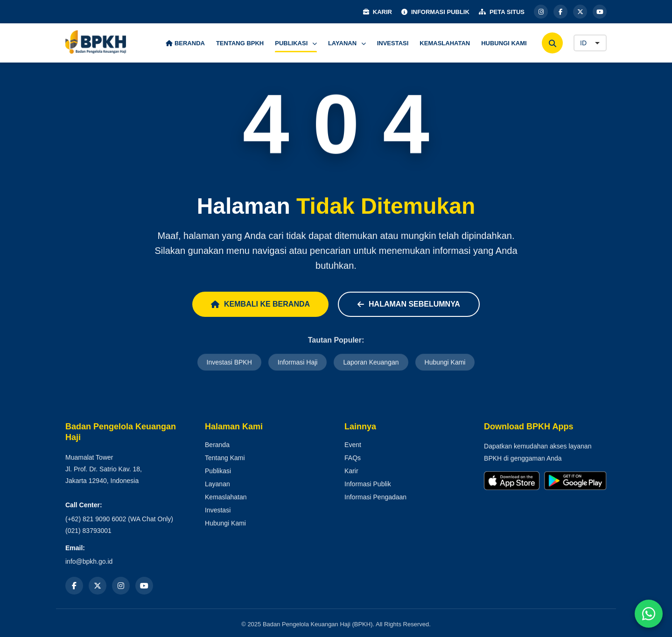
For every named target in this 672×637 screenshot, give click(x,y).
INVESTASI (393, 43)
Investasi (218, 510)
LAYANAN (347, 43)
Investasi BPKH (229, 363)
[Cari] (552, 43)
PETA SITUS (502, 12)
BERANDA (185, 43)
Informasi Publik (368, 484)
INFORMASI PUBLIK (435, 12)
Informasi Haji (298, 363)
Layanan (217, 484)
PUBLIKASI (296, 43)
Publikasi (218, 471)
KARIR (378, 12)
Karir (351, 471)
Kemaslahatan (226, 497)
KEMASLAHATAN (445, 43)
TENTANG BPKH (240, 43)
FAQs (353, 458)
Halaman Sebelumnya (409, 304)
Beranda (217, 445)
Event (353, 445)
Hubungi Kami (445, 363)
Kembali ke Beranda (260, 304)
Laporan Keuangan (371, 363)
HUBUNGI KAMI (504, 43)
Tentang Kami (225, 458)
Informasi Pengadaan (375, 497)
